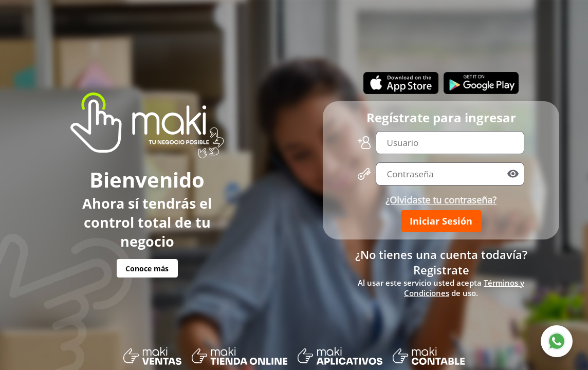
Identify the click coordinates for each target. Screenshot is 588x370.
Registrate (441, 270)
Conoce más (147, 269)
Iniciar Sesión (441, 221)
